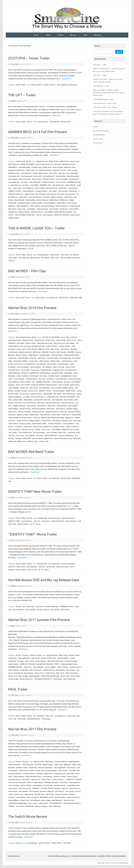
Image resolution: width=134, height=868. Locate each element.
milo (13, 277)
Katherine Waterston (16, 194)
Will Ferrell (12, 441)
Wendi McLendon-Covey (63, 438)
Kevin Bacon (18, 673)
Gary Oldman (48, 776)
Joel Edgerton (55, 122)
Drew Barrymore (71, 370)
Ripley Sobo (70, 418)
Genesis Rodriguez (68, 518)
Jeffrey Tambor (63, 667)
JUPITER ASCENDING (67, 397)
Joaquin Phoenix (41, 191)
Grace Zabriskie (35, 182)
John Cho (37, 521)
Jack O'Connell (63, 385)
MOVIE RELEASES (99, 135)
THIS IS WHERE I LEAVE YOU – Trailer (37, 228)
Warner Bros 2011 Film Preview (32, 729)
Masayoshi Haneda (39, 409)
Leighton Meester (57, 197)
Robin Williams (14, 800)
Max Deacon (61, 409)
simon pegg (46, 719)
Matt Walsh (51, 409)
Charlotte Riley (23, 358)
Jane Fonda (17, 188)
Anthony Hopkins (15, 765)
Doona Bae (26, 370)
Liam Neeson (42, 406)
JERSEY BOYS (71, 391)
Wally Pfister (48, 438)
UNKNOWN (29, 806)
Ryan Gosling (23, 676)
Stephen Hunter (24, 212)
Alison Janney (40, 297)
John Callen (53, 191)
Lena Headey (31, 406)
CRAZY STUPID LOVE (48, 658)
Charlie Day (53, 173)
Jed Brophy (63, 188)
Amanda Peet (42, 518)
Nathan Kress (34, 415)
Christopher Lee (14, 176)
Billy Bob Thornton (60, 170)
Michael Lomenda (38, 412)
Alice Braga (49, 762)
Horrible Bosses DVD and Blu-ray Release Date (44, 580)
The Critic (15, 64)
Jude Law (64, 788)
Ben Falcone (65, 349)
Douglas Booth (46, 370)
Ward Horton (75, 215)
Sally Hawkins (13, 424)
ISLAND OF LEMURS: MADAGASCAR (44, 385)
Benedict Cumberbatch (17, 170)
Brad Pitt (12, 768)
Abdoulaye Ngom (15, 340)
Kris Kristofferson (30, 403)
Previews (25, 655)
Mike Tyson (60, 673)
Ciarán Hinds (33, 361)
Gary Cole (42, 379)
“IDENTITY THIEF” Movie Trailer (33, 534)
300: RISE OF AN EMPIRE (51, 337)
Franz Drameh (19, 379)
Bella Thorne (55, 349)
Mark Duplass (73, 406)
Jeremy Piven (33, 391)
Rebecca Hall (66, 122)
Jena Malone (73, 188)
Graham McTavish (48, 182)
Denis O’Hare (37, 179)
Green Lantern (13, 664)
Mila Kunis (63, 412)
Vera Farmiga (48, 215)
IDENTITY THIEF (14, 521)
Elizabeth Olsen (58, 373)
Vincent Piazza (37, 438)
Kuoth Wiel (23, 197)
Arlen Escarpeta (28, 765)
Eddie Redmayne (14, 373)
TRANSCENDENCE (51, 435)
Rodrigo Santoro (34, 421)
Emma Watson (41, 661)
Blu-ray (73, 35)
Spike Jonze (37, 426)
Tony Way (39, 435)
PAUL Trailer (18, 689)
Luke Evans (68, 197)
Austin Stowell (58, 167)
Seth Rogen (22, 719)
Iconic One (101, 863)
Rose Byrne (12, 209)
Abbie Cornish (39, 762)
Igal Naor (12, 385)
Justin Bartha (60, 670)
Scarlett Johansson (55, 424)
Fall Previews (20, 161)
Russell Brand (35, 800)
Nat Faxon (12, 415)
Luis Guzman (70, 791)
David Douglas (63, 364)
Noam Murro (66, 415)
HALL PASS (26, 779)
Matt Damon (29, 794)
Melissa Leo (64, 200)
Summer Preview (35, 655)
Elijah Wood (49, 773)
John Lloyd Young (69, 394)
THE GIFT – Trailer (22, 95)
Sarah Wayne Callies (39, 424)
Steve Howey (75, 676)
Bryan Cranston (21, 355)
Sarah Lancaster (42, 209)
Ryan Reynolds (34, 676)
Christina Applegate (45, 768)
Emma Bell (70, 773)
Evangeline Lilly (14, 182)
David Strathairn (23, 367)
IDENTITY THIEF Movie (17, 567)
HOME (95, 127)
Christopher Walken (20, 361)
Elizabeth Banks (45, 373)
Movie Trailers (21, 85)
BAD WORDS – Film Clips (27, 271)
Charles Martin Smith (40, 173)
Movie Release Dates (23, 337)
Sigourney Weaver (34, 719)
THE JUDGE (13, 432)
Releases (98, 35)
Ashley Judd (47, 167)
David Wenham (36, 367)
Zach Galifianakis (69, 679)
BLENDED (71, 352)
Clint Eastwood (26, 176)
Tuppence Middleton (66, 435)
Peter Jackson (35, 206)
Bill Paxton (37, 352)
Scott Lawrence (68, 424)
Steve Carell (65, 676)
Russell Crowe (67, 421)
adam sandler (61, 340)
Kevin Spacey (70, 194)
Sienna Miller (74, 209)
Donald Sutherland (52, 606)
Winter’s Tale (44, 441)
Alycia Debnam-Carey (45, 343)
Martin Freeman (42, 200)
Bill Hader (41, 716)
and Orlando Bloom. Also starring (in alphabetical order (55, 164)
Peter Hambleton (23, 206)
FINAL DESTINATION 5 (55, 661)
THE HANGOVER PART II (43, 679)
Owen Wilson (61, 203)
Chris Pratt (42, 358)
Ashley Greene (47, 765)
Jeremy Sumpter (59, 391)
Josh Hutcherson (25, 788)
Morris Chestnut (71, 521)
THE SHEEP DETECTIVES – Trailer (105, 107)
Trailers (61, 35)
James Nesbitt (70, 185)
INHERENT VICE (45, 185)
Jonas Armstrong (37, 397)
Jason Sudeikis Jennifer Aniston (46, 188)
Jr (79, 191)
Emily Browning (60, 773)
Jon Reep (26, 397)
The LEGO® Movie (25, 432)
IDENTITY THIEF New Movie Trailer (35, 491)
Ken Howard (51, 194)
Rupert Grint (13, 676)
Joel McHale (48, 394)
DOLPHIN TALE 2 (48, 179)
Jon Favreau (46, 521)
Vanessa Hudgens (41, 806)
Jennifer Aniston (43, 609)
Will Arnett (77, 438)
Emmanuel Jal (73, 179)
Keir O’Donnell (41, 194)
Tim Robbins (57, 679)
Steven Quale (13, 679)
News (48, 35)
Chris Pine (62, 173)
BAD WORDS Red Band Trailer (31, 452)
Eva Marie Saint (54, 376)
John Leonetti (63, 191)
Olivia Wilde (77, 415)
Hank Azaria (36, 779)
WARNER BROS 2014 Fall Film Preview (38, 132)
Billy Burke (67, 765)
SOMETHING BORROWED (50, 676)
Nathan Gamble (37, 203)
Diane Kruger (63, 770)
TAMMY (37, 429)
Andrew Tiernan (64, 346)
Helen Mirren (38, 782)
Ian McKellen (34, 185)
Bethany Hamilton (46, 170)
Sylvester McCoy (37, 212)
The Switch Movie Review (28, 816)
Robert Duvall (75, 206)
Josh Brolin (73, 191)
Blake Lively (63, 655)
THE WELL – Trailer (100, 75)
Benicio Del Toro (32, 170)
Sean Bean (18, 426)
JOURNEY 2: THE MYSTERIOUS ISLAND (46, 788)
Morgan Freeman (24, 203)
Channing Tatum (57, 355)
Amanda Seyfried (61, 762)
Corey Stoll (37, 176)
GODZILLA (50, 379)
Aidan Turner (75, 161)
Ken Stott (61, 194)
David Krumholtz (73, 176)
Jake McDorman (58, 185)
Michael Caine (40, 794)
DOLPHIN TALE (74, 770)
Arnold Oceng (36, 167)
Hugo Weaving (16, 185)
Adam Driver (64, 161)
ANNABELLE (13, 167)
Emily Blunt (68, 373)
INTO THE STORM (23, 385)
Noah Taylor (56, 415)
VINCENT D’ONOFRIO (62, 215)
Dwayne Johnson (29, 773)
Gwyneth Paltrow (15, 779)
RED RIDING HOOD (47, 797)
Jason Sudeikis (31, 609)
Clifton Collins (55, 361)
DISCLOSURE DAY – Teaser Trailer (105, 103)
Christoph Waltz (72, 173)
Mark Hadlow (31, 200)
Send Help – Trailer (100, 65)
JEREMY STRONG (15, 191)
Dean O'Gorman (25, 179)
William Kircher (14, 218)
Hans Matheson (14, 382)
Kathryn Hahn (29, 194)
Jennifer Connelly (21, 391)
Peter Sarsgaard (72, 673)
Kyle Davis (41, 403)
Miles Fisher (50, 794)
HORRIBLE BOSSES (67, 606)
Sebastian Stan (69, 800)
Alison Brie (21, 343)
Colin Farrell (40, 606)
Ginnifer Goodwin (49, 85)
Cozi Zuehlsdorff (48, 176)
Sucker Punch (43, 803)
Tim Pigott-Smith (74, 432)
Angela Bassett (52, 655)
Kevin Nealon (69, 400)
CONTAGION (23, 770)
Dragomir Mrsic (58, 370)
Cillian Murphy (44, 361)
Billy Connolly (73, 170)
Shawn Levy (64, 209)
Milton (13, 101)
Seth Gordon (32, 570)
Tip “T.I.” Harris (35, 524)
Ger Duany (24, 182)
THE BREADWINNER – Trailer (103, 99)
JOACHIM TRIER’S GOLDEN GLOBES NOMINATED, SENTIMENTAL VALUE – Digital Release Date (109, 93)
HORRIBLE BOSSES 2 (43, 382)
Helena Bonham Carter (69, 664)
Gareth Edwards (31, 379)
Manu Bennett (19, 200)
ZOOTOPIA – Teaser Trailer (29, 58)
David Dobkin (61, 176)
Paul (15, 719)
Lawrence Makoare (35, 197)
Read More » (67, 79)
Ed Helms (21, 661)
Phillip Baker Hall (76, 297)
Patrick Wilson (57, 843)
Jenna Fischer (48, 785)
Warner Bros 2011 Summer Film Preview (39, 620)
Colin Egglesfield (24, 658)
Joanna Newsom (28, 191)
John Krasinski (14, 670)
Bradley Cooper (14, 173)
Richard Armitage (48, 206)
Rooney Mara (47, 421)
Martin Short (54, 200)
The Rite (11, 806)
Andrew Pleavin (52, 346)
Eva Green (43, 376)
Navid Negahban (50, 203)
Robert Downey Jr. (62, 206)
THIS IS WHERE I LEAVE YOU (24, 215)
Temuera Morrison (26, 679)
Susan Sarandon (14, 429)
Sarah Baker (31, 209)
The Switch (67, 843)
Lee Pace (46, 197)
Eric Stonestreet (54, 518)
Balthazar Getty (70, 167)
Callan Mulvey (33, 355)
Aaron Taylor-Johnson (69, 337)
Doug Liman (35, 370)
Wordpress (124, 863)
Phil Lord (37, 418)
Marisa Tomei (40, 673)
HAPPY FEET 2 (47, 779)
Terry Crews (46, 429)
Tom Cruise (20, 435)
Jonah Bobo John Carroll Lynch (31, 670)
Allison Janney (31, 343)
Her (33, 382)
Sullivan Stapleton (72, 426)
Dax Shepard (13, 179)
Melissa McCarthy (24, 412)
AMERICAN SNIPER (27, 164)
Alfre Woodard (14, 164)
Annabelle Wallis (24, 167)
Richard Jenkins (60, 797)
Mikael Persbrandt (52, 412)
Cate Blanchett (26, 173)
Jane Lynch (49, 716)
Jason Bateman (62, 85)
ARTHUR (38, 765)
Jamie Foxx (24, 388)
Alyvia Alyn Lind (59, 343)
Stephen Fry (13, 212)
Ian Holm (25, 185)
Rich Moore (73, 85)
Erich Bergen (34, 376)
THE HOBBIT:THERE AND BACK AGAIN (58, 212)
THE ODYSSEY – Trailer (101, 86)
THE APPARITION (55, 803)
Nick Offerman (45, 415)
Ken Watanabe (57, 400)
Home (36, 35)
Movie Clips (20, 297)
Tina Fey (39, 215)
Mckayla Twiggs (72, 409)
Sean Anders (54, 209)
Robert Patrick (23, 524)
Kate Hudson (71, 670)
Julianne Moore (49, 670)
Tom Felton (20, 806)
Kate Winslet (23, 791)
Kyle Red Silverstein (53, 403)
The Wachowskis (39, 432)
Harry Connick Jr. (59, 779)
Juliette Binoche (53, 397)
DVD (85, 35)
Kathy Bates (28, 400)
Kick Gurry (18, 403)
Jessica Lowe (24, 394)
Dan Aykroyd (41, 364)
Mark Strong (50, 673)
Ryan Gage (22, 209)
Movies (30, 122)
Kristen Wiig (71, 716)
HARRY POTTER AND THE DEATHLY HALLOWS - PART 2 (40, 664)
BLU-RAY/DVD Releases (101, 131)
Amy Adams (70, 343)
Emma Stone (30, 661)
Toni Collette (30, 435)
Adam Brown (54, 161)
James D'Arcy (75, 385)
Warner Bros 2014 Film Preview (32, 308)
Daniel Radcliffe (63, 658)
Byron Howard (37, 85)
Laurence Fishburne (47, 791)
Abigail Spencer (42, 161)
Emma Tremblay (61, 179)
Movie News (97, 143)
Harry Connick (61, 182)
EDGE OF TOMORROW (30, 373)
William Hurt (22, 441)
